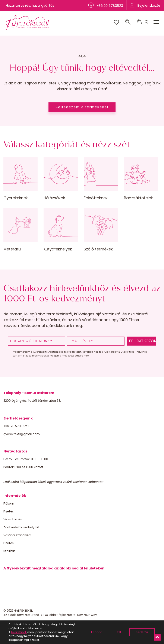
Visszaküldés (13, 519)
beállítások (19, 632)
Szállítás (9, 551)
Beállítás (142, 632)
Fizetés (9, 511)
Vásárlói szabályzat (18, 535)
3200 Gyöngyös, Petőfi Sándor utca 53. (32, 401)
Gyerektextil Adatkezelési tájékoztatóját (57, 352)
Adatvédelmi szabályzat (21, 527)
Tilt (119, 632)
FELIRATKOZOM (143, 341)
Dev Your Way (87, 615)
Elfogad (97, 632)
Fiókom (9, 503)
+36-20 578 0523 (16, 426)
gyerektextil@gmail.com (22, 434)
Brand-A (37, 615)
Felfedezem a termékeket (82, 107)
